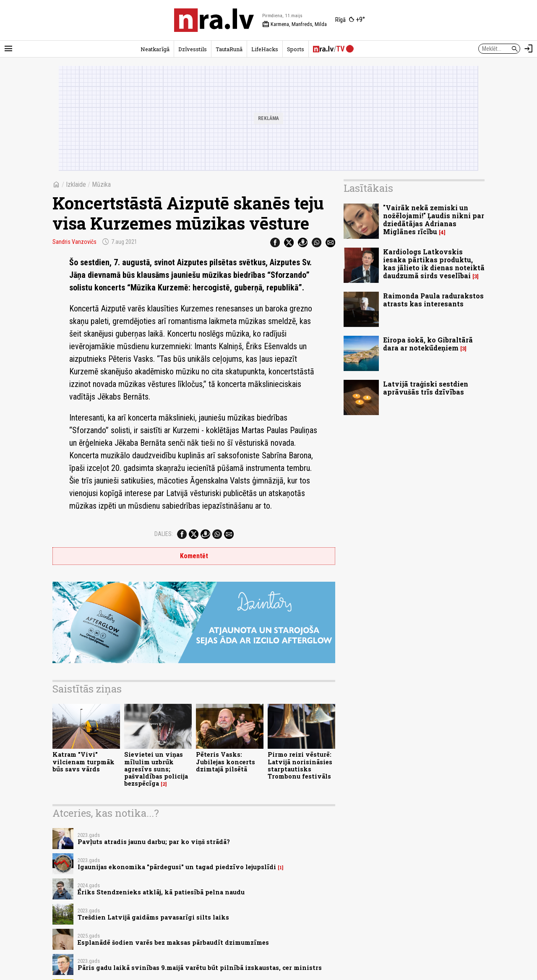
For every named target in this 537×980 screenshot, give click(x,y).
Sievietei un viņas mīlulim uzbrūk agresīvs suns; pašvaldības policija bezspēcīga (156, 769)
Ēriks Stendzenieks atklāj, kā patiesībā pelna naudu (161, 892)
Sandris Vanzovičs (74, 242)
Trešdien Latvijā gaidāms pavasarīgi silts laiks (153, 917)
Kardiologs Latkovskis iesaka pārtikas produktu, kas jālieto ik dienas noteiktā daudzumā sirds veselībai (434, 264)
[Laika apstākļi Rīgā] (350, 20)
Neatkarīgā (155, 49)
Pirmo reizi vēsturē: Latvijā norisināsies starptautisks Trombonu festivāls (300, 765)
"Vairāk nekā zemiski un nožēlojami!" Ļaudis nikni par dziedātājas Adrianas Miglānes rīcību (434, 220)
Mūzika (101, 184)
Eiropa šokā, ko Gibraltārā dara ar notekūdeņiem (428, 344)
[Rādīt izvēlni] (8, 49)
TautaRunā (229, 49)
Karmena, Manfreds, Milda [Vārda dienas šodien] (295, 24)
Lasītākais (368, 188)
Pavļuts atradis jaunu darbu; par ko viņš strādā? (154, 842)
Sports (296, 49)
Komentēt (194, 556)
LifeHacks (265, 49)
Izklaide (76, 184)
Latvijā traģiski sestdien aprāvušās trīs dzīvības (426, 388)
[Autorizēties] (529, 49)
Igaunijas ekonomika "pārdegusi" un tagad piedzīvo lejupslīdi (177, 867)
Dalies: (164, 534)
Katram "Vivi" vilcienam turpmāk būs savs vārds (83, 762)
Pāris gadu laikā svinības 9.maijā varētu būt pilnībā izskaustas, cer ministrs (200, 968)
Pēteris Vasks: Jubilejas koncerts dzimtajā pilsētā (225, 762)
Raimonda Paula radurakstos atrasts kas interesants (433, 300)
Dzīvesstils (193, 49)
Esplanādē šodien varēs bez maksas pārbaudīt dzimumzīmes (173, 942)
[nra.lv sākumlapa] (214, 20)
